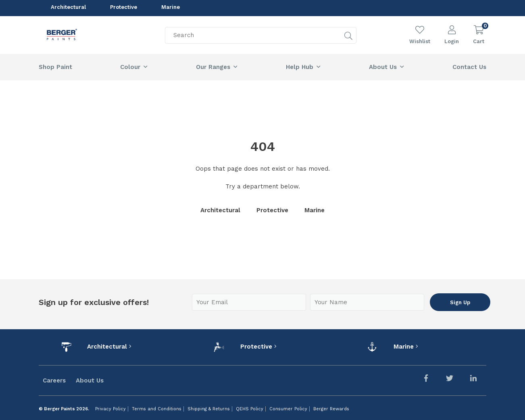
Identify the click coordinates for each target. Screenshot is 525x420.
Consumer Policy (288, 409)
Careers (54, 380)
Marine (171, 8)
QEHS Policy (250, 409)
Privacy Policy (110, 409)
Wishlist (420, 41)
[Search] (261, 42)
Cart (479, 41)
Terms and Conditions (157, 409)
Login (452, 41)
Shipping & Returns (209, 409)
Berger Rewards (331, 409)
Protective (124, 8)
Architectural (68, 8)
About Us (90, 380)
